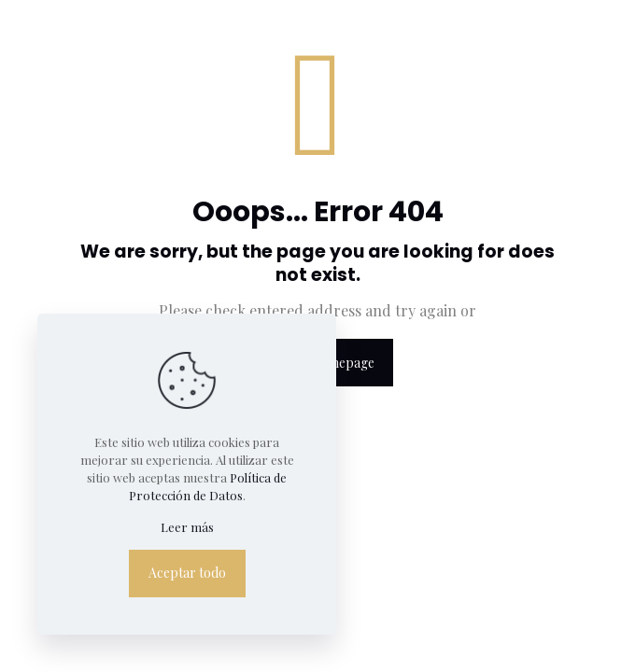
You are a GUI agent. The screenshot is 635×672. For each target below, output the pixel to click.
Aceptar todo (187, 573)
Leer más (187, 527)
